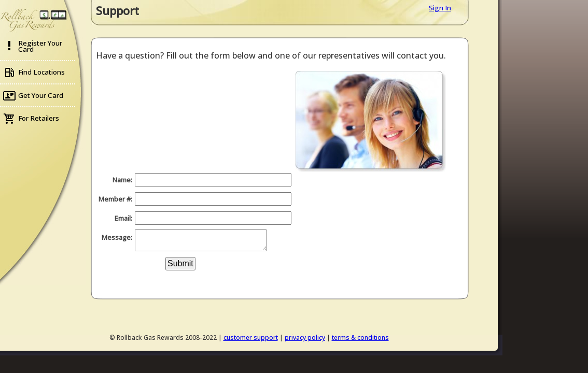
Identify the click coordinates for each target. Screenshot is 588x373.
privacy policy (305, 338)
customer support (251, 338)
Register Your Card (40, 46)
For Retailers (39, 118)
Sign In (440, 8)
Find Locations (41, 72)
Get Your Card (41, 95)
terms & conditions (360, 338)
